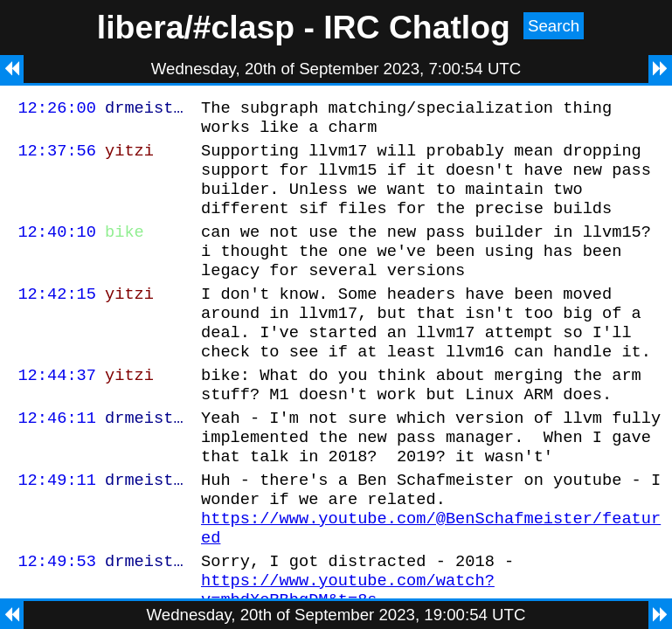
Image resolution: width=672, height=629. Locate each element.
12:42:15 (57, 319)
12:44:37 (57, 411)
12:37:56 (57, 158)
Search (554, 26)
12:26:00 (57, 110)
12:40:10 (57, 249)
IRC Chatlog (417, 27)
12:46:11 (57, 459)
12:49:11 (57, 529)
